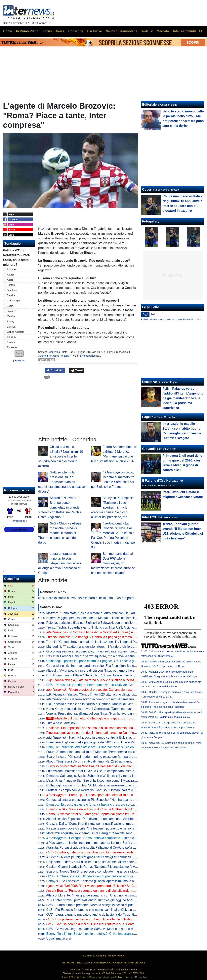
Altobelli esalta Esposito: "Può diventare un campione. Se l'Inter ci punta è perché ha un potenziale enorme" (122, 819)
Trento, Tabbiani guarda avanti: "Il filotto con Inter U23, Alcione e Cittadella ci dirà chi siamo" (111, 627)
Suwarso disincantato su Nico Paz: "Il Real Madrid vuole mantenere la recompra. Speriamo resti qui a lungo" (123, 766)
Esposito (12, 347)
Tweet (77, 371)
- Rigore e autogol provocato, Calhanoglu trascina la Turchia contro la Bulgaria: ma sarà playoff (124, 690)
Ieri (153, 314)
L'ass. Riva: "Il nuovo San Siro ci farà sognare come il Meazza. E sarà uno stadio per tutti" (110, 781)
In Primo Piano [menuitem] (27, 31)
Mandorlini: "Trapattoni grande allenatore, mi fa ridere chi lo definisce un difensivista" (106, 647)
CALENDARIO (103, 963)
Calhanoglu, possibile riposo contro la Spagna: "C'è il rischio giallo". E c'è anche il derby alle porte (115, 661)
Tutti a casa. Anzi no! (61, 723)
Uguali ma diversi (59, 938)
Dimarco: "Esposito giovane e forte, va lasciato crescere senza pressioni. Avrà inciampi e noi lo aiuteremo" (121, 804)
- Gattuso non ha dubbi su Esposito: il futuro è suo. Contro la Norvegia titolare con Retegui (114, 924)
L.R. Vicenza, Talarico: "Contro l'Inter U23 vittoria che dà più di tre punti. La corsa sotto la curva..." (115, 694)
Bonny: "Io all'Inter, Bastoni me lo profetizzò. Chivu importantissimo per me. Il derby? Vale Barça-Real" (118, 934)
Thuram (11, 337)
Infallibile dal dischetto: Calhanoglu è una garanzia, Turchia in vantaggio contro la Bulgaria (114, 718)
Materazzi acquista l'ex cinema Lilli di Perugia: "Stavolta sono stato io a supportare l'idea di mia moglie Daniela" (125, 833)
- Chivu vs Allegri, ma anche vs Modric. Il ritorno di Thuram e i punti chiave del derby (60, 533)
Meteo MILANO (19, 530)
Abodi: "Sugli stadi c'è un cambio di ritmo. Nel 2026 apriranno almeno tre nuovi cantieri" (108, 761)
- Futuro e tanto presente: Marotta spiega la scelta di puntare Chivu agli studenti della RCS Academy (121, 905)
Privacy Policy (115, 956)
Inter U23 (149, 517)
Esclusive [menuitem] (95, 31)
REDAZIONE (85, 963)
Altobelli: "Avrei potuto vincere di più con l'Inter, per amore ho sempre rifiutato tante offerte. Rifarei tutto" (119, 671)
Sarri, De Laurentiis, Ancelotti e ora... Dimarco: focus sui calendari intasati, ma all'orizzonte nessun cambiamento (126, 747)
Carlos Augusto (16, 332)
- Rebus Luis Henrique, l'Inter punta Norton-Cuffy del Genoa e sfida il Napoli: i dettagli (110, 685)
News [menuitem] (60, 31)
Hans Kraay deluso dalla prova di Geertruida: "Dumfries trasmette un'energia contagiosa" (109, 709)
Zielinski (12, 327)
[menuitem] (201, 31)
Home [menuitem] (8, 31)
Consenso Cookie (94, 956)
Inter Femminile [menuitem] (185, 31)
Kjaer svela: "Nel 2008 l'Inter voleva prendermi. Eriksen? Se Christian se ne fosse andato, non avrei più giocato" (125, 886)
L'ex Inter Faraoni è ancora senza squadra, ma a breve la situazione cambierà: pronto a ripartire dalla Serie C (124, 656)
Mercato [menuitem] (163, 31)
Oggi (145, 314)
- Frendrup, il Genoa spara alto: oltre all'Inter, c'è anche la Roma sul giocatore (111, 795)
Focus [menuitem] (47, 31)
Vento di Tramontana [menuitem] (122, 31)
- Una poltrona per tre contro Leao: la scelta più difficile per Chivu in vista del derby (108, 919)
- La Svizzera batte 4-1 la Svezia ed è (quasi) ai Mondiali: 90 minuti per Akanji (111, 632)
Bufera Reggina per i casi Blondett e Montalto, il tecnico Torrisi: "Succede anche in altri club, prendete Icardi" (123, 618)
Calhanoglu (13, 301)
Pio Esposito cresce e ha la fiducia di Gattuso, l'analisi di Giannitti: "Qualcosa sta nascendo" (111, 704)
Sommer (12, 269)
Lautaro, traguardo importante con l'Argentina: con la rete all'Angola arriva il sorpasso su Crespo (60, 563)
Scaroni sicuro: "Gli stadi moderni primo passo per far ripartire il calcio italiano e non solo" (109, 757)
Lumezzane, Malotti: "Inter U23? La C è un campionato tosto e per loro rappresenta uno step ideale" (117, 771)
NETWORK (68, 963)
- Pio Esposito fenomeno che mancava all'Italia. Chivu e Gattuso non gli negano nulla (110, 910)
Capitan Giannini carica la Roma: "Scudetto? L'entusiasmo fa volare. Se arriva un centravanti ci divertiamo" (122, 867)
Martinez (12, 316)
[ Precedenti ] (19, 521)
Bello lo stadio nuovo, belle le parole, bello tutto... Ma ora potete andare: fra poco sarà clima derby (115, 598)
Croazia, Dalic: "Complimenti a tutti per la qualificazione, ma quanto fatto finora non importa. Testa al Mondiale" (124, 824)
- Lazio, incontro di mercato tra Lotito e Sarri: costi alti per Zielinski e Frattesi (110, 843)
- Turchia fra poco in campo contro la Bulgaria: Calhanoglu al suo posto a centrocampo (118, 737)
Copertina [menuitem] (76, 31)
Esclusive (149, 382)
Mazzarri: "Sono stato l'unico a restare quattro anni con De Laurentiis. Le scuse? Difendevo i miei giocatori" (122, 613)
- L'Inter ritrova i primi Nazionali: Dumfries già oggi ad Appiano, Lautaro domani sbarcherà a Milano (118, 900)
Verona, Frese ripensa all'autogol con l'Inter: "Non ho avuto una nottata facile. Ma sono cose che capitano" (121, 714)
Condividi (55, 371)
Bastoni (11, 285)
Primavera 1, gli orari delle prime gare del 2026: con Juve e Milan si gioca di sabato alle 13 (110, 742)
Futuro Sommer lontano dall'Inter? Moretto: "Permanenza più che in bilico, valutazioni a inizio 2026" (116, 752)
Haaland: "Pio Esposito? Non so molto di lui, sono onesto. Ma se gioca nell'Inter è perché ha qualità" (117, 728)
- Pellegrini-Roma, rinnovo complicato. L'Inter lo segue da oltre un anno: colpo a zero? (117, 838)
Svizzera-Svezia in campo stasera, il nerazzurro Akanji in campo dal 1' (107, 699)
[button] (19, 354)
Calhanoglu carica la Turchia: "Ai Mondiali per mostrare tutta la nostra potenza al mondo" (109, 785)
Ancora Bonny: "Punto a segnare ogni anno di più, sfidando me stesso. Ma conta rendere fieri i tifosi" (117, 891)
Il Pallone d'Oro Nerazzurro (163, 481)
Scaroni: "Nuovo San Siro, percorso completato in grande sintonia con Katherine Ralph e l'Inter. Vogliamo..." (60, 507)
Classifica (12, 579)
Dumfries (12, 290)
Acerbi (11, 280)
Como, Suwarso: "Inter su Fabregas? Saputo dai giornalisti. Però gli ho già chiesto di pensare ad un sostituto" (124, 814)
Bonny (11, 321)
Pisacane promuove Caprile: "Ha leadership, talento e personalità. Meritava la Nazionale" (109, 828)
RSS (143, 963)
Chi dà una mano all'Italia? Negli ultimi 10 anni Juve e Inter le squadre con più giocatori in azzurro (61, 456)
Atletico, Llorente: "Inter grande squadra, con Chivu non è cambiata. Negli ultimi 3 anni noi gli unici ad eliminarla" (125, 895)
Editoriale (149, 105)
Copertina (54, 352)
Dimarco (12, 311)
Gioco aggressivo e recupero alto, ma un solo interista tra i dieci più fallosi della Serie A (108, 651)
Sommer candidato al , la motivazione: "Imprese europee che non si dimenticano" (113, 563)
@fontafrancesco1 (90, 356)
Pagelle (148, 417)
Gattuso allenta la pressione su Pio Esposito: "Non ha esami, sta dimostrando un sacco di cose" (62, 482)
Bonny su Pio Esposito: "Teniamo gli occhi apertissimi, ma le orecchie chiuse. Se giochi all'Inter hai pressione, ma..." (113, 507)
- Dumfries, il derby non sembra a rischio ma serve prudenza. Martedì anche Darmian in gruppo (117, 852)
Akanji (10, 275)
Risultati (19, 361)
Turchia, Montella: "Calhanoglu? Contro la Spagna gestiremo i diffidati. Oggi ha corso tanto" (111, 637)
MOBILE (133, 963)
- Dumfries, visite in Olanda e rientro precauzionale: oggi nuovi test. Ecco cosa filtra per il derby (117, 876)
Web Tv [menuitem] (147, 31)
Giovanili (149, 449)
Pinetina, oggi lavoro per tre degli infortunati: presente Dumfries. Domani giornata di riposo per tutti (116, 733)
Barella (11, 295)
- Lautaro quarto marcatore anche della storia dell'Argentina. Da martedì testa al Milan (110, 915)
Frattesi (11, 342)
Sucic (10, 306)
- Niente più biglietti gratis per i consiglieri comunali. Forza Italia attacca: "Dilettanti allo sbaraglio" (121, 857)
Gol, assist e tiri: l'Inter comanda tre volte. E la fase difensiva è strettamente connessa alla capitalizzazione (121, 666)
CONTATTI (120, 963)
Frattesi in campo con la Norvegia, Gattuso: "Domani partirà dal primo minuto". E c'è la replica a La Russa (121, 790)
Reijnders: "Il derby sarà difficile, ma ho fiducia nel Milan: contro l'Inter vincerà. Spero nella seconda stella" (121, 862)
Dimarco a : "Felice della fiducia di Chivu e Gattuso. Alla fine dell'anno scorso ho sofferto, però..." (117, 809)
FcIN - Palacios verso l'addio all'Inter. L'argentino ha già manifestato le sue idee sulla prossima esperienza (183, 398)
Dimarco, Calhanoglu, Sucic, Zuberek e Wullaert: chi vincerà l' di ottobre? (118, 776)
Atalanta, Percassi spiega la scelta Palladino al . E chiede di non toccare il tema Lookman (123, 848)
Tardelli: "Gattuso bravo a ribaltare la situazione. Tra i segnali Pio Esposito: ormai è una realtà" (113, 642)
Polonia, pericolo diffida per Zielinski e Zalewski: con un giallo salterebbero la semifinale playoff (113, 623)
